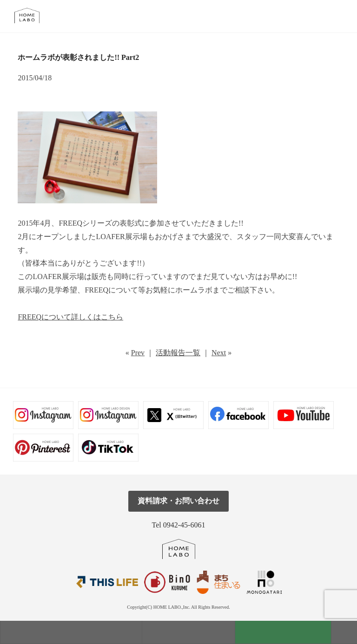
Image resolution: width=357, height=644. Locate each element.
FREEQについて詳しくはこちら (70, 317)
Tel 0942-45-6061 (179, 525)
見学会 (188, 632)
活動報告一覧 (178, 353)
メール (318, 16)
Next (219, 353)
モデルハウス (71, 632)
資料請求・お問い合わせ (178, 501)
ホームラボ (179, 549)
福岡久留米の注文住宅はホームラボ (31, 16)
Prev (138, 353)
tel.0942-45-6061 (339, 16)
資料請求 (283, 632)
